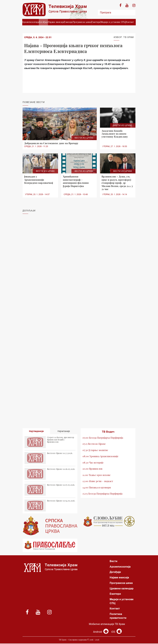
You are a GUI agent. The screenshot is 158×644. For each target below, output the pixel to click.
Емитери (96, 22)
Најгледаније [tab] (36, 431)
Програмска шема (82, 22)
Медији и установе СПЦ (113, 22)
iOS (117, 632)
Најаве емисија (56, 22)
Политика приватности (118, 616)
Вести (114, 561)
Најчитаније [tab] (64, 431)
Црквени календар (122, 589)
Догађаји (43, 22)
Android (101, 632)
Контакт (130, 22)
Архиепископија (30, 22)
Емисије (68, 22)
